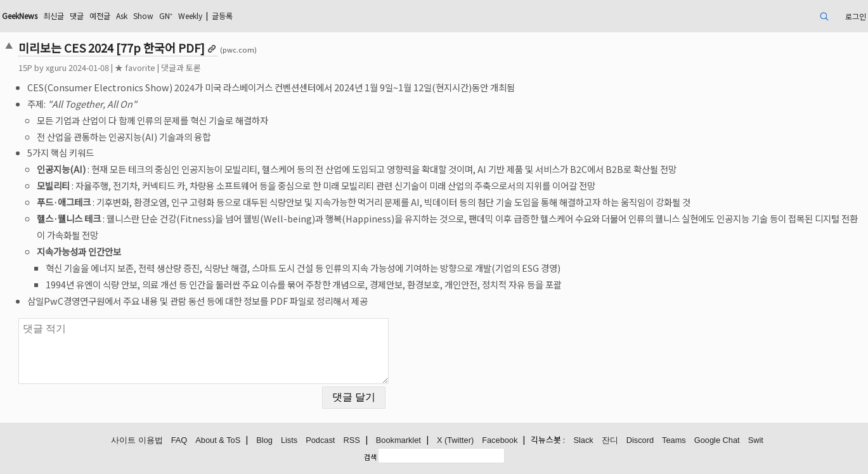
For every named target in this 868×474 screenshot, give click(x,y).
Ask (122, 16)
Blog (264, 440)
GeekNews (20, 16)
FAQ (179, 440)
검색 (370, 457)
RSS (351, 440)
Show (143, 16)
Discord (640, 440)
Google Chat (717, 440)
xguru (56, 67)
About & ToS (218, 440)
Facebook (500, 440)
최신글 (54, 16)
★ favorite (135, 67)
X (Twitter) (455, 440)
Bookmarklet (398, 440)
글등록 (222, 16)
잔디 (610, 440)
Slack (583, 440)
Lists (289, 440)
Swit (756, 440)
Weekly (190, 16)
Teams (674, 440)
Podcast (320, 440)
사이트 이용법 (137, 440)
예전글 (100, 16)
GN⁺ (166, 16)
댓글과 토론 (181, 67)
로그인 (856, 16)
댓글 (77, 16)
